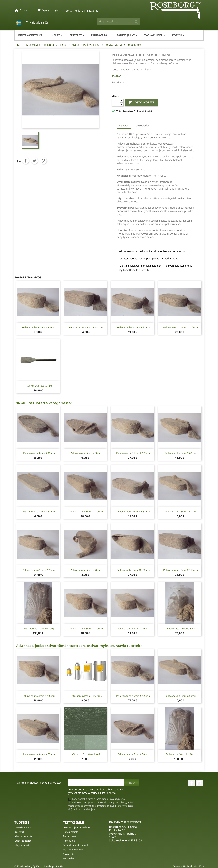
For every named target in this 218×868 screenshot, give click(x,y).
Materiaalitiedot (24, 827)
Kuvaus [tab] (124, 125)
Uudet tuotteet (23, 841)
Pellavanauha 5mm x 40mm (86, 570)
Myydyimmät (22, 845)
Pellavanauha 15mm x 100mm (181, 327)
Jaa (26, 161)
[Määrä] (116, 103)
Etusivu (25, 10)
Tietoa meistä (71, 832)
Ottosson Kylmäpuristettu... (86, 696)
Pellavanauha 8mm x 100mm (86, 628)
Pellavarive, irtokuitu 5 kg (181, 628)
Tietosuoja (69, 841)
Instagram (200, 783)
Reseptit (19, 832)
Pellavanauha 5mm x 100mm (86, 512)
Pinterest (43, 161)
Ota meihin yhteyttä (74, 850)
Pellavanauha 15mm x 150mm (86, 327)
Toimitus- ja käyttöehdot (77, 827)
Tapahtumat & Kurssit (75, 845)
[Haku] (118, 21)
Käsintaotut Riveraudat (39, 386)
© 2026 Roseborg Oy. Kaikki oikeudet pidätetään (39, 866)
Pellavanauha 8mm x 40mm (39, 453)
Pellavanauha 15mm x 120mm (39, 327)
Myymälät (69, 858)
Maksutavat (70, 836)
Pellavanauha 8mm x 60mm (181, 453)
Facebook (192, 783)
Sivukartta (69, 854)
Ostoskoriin (141, 103)
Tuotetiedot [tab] (142, 125)
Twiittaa (34, 161)
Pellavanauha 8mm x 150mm (133, 570)
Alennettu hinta (23, 836)
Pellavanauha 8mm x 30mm (39, 512)
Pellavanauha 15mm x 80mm (133, 327)
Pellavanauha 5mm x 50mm (86, 453)
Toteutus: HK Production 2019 (188, 866)
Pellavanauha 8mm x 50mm (181, 512)
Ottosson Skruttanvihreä (86, 754)
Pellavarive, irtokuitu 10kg (39, 628)
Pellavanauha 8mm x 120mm (39, 570)
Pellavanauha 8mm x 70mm (133, 628)
